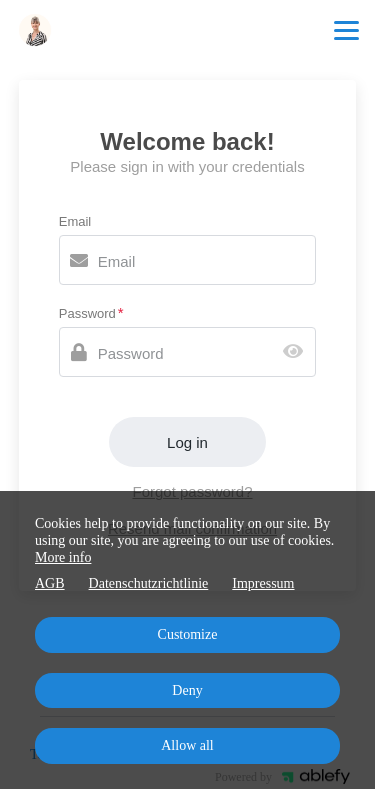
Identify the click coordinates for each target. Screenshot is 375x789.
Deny (187, 690)
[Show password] (297, 352)
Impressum (263, 583)
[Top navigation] (346, 30)
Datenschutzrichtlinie (149, 583)
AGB (50, 583)
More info (63, 557)
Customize (188, 634)
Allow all (187, 745)
